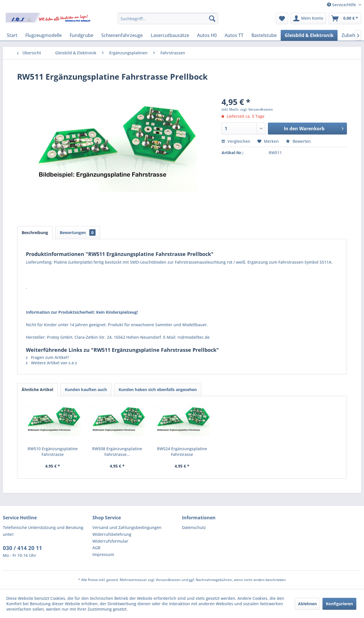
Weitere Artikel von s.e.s (51, 363)
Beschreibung (35, 232)
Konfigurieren (339, 604)
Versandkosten (168, 580)
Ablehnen (307, 604)
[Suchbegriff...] (168, 18)
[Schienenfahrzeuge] (122, 35)
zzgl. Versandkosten (257, 109)
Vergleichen (236, 141)
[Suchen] (212, 18)
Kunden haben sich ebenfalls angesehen (158, 389)
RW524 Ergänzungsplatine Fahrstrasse (182, 451)
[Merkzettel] (282, 18)
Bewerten (298, 141)
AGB (96, 548)
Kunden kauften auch (86, 389)
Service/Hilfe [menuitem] (342, 5)
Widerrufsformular (110, 541)
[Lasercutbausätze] (170, 35)
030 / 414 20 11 (22, 548)
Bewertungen (78, 232)
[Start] (12, 35)
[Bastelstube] (264, 35)
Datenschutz (194, 527)
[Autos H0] (207, 35)
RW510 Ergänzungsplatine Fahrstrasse (53, 451)
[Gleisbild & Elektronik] (309, 35)
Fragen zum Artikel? (47, 357)
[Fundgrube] (81, 35)
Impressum (103, 554)
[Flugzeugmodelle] (44, 35)
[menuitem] (168, 18)
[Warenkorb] (345, 18)
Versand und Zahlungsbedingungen (127, 527)
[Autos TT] (234, 35)
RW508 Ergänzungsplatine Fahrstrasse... (117, 451)
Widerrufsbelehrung (112, 534)
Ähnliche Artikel (37, 389)
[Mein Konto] (308, 18)
